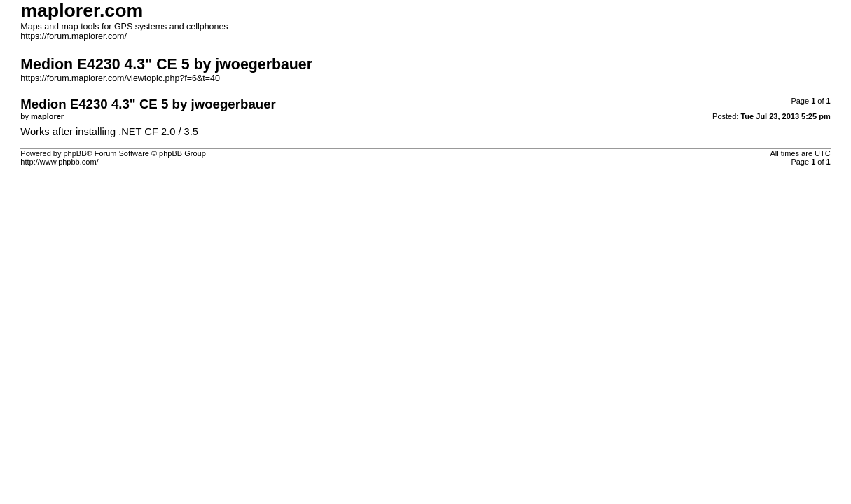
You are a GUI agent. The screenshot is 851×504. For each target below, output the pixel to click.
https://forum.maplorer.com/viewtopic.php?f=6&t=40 (120, 78)
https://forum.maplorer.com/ (74, 36)
